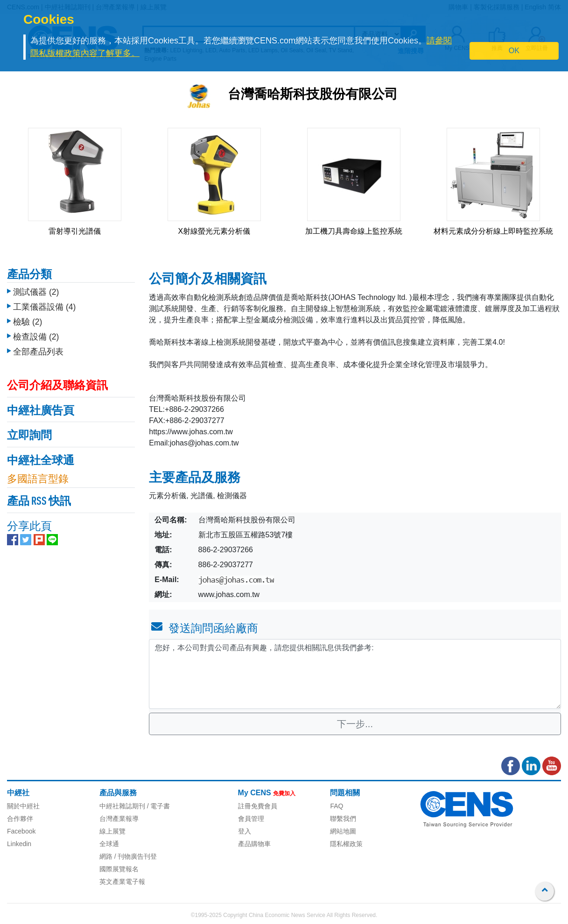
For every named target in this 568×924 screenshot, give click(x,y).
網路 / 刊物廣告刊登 (128, 856)
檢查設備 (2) (36, 337)
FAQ (337, 806)
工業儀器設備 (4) (44, 307)
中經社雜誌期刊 (122, 806)
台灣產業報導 (119, 819)
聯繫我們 (343, 819)
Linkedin (19, 844)
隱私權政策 (346, 844)
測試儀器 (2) (36, 292)
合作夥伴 (20, 819)
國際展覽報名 (119, 869)
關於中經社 (23, 806)
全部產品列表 (38, 352)
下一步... (355, 724)
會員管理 (251, 819)
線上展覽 (112, 831)
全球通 (109, 844)
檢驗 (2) (28, 322)
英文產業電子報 (122, 882)
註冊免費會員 (258, 806)
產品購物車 (254, 844)
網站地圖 (343, 831)
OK (514, 51)
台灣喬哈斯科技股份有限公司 (313, 95)
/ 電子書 (158, 806)
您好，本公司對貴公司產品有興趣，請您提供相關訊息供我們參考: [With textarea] (355, 674)
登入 (245, 831)
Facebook (21, 831)
